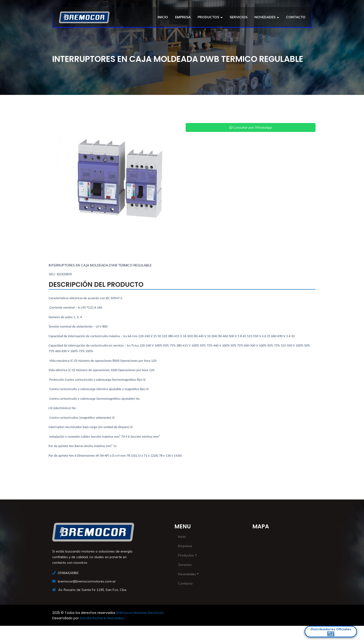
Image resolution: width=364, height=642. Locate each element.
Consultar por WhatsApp (250, 127)
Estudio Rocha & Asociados (102, 618)
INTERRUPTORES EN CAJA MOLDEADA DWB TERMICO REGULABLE (100, 265)
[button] (58, 182)
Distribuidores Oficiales (331, 632)
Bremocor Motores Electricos (140, 613)
